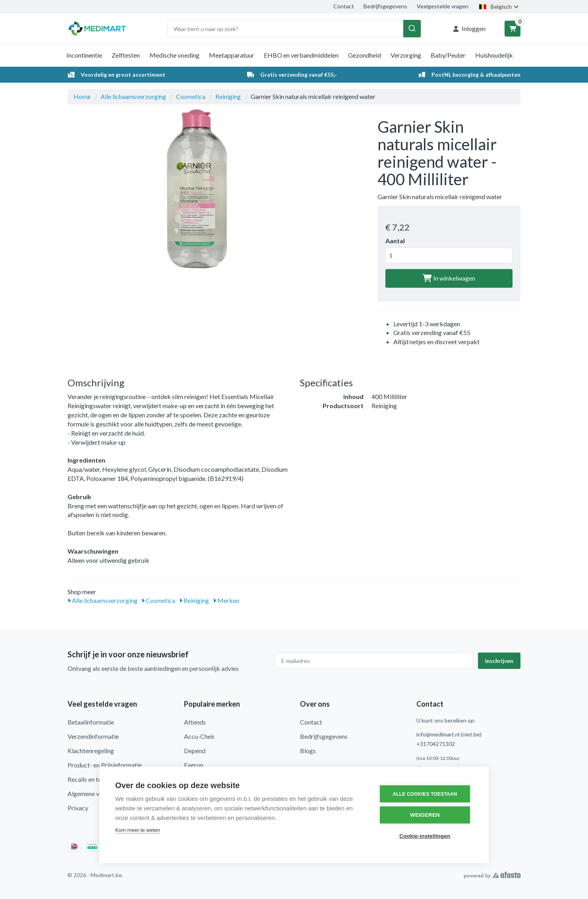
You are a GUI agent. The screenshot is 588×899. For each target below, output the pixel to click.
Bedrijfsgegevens (385, 6)
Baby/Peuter (448, 55)
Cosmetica (191, 96)
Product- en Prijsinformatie (105, 765)
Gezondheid (365, 55)
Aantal (395, 241)
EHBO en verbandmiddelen (301, 55)
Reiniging (228, 96)
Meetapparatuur (232, 55)
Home (82, 96)
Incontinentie (84, 55)
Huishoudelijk (494, 55)
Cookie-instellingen (425, 836)
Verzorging (406, 55)
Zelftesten (126, 55)
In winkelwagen (449, 278)
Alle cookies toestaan (425, 794)
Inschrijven (499, 661)
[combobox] (294, 29)
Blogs (308, 751)
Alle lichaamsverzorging (133, 96)
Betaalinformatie (91, 722)
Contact (344, 6)
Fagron (194, 765)
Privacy (78, 808)
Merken (226, 600)
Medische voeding (174, 55)
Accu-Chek (199, 736)
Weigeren (425, 815)
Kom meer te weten (138, 830)
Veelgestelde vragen (443, 6)
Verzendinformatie (93, 736)
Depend (195, 751)
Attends (195, 722)
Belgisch (498, 7)
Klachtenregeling (91, 751)
